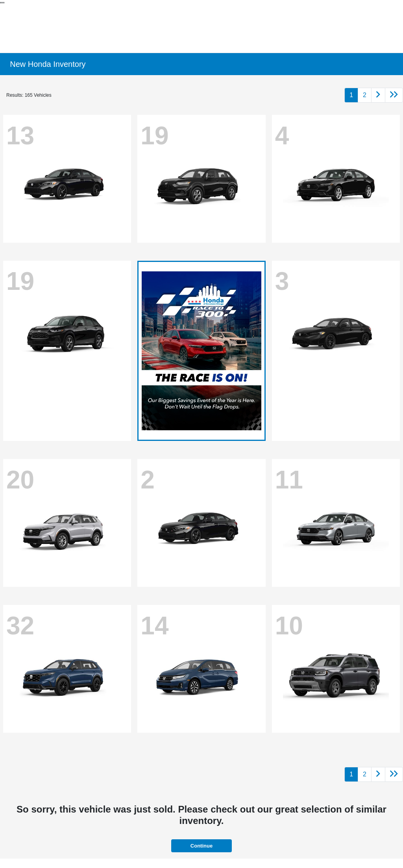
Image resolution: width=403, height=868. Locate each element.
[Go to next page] (378, 95)
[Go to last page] (394, 95)
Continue (201, 846)
